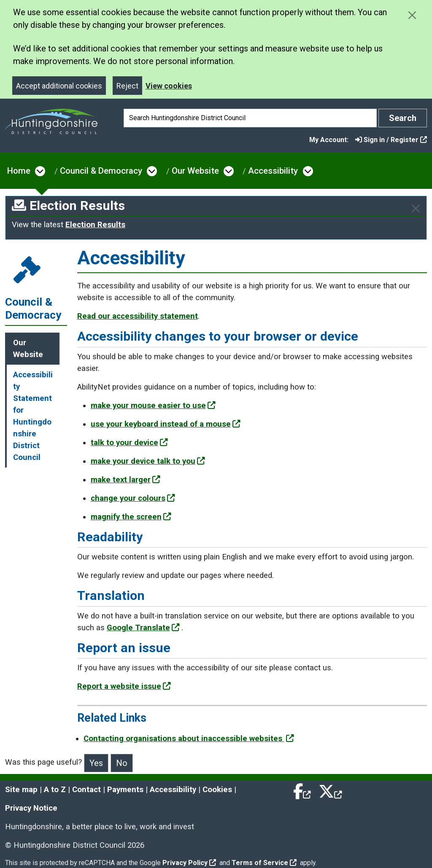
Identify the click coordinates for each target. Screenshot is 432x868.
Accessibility (273, 171)
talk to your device (129, 443)
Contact (86, 790)
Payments (125, 790)
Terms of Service (264, 863)
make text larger (126, 480)
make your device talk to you (148, 461)
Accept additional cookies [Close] (59, 86)
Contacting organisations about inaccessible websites (189, 739)
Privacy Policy (189, 863)
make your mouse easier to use (153, 406)
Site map (21, 790)
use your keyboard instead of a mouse (166, 424)
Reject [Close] (127, 86)
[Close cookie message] (412, 15)
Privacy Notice (31, 808)
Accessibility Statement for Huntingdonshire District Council (33, 416)
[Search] (250, 118)
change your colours (133, 498)
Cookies (217, 790)
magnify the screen (131, 517)
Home (19, 171)
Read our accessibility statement (138, 316)
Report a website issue (124, 686)
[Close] (416, 208)
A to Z (55, 790)
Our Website (195, 171)
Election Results (95, 225)
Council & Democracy (101, 171)
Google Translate (143, 628)
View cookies (169, 86)
